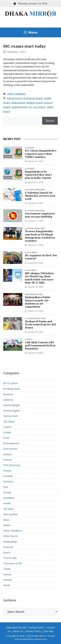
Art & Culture (10, 383)
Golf (29, 339)
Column (7, 427)
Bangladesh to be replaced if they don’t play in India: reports (38, 175)
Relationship (10, 542)
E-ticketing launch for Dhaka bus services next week (40, 196)
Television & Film (36, 318)
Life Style (8, 509)
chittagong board (33, 98)
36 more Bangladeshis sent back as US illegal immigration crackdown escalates (40, 236)
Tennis (7, 569)
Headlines (9, 498)
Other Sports (11, 536)
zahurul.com (40, 639)
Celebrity (8, 400)
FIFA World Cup (12, 465)
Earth (6, 438)
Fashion (7, 454)
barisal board (14, 98)
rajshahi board (19, 107)
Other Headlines (16, 94)
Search (50, 121)
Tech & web (10, 558)
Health (7, 503)
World (7, 585)
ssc (30, 107)
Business (8, 394)
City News (32, 252)
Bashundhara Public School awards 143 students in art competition (38, 302)
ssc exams (39, 107)
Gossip (7, 492)
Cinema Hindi (10, 416)
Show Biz (8, 547)
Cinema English (12, 411)
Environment (10, 449)
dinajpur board (34, 102)
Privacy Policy (33, 631)
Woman (7, 580)
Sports (7, 552)
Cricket (31, 148)
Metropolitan (34, 294)
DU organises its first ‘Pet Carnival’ (41, 257)
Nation (7, 525)
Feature (8, 460)
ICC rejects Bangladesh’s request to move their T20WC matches (41, 154)
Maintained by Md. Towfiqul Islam (25, 627)
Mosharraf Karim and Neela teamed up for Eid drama (40, 324)
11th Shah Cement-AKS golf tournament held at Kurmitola (40, 345)
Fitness (7, 470)
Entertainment (11, 443)
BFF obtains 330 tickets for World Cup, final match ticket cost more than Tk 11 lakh (39, 278)
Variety (7, 574)
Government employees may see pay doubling (40, 215)
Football (32, 270)
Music (6, 520)
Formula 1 (9, 481)
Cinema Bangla (11, 405)
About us (18, 631)
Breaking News (12, 389)
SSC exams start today (25, 46)
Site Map (49, 631)
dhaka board (18, 102)
